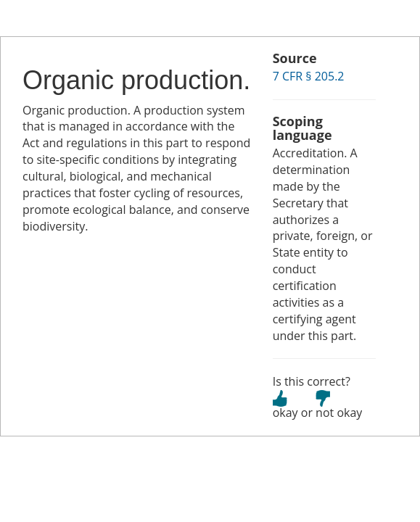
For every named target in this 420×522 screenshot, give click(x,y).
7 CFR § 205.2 (309, 76)
